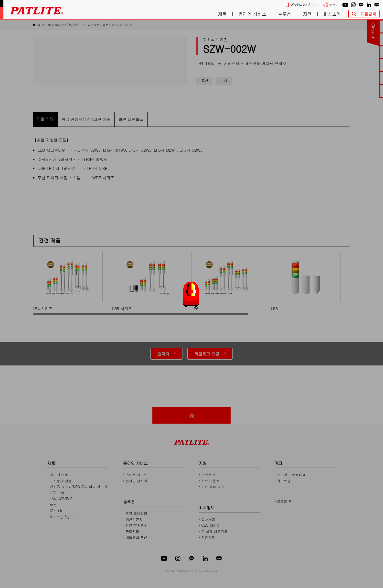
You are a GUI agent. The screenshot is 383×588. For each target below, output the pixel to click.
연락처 (163, 354)
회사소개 (332, 14)
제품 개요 (45, 119)
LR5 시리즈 (147, 282)
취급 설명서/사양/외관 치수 (86, 119)
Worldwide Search (305, 5)
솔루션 (285, 14)
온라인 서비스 (252, 14)
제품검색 (368, 14)
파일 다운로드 (131, 119)
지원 (307, 14)
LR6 (226, 282)
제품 (222, 14)
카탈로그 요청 (207, 354)
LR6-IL (306, 282)
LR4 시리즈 (68, 282)
